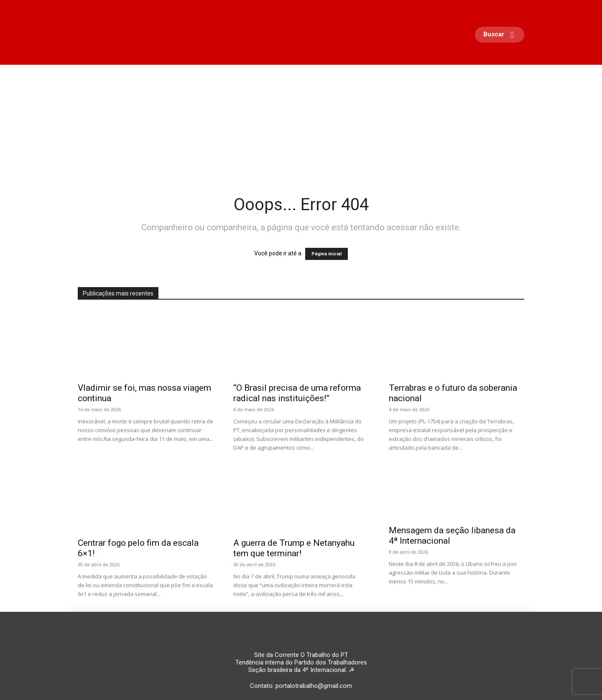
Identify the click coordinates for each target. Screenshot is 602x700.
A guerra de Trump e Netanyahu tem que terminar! (294, 548)
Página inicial (327, 254)
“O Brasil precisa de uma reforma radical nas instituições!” (297, 393)
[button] (502, 35)
